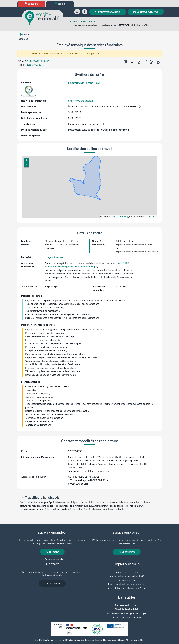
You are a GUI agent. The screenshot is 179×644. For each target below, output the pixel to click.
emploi (60, 4)
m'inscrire (52, 552)
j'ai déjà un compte (52, 559)
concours (32, 4)
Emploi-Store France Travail (127, 617)
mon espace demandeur (108, 12)
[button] (26, 160)
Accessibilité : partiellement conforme (127, 588)
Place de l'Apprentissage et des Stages (127, 613)
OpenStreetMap (120, 216)
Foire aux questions (127, 580)
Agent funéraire (54, 257)
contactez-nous (52, 584)
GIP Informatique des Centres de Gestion (83, 640)
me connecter (127, 552)
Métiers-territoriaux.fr (127, 605)
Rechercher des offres (127, 572)
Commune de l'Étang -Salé (84, 83)
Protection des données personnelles (127, 584)
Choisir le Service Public (127, 609)
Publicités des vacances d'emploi (125, 576)
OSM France (150, 216)
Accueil (73, 21)
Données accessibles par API (116, 640)
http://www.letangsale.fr (81, 101)
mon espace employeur (146, 12)
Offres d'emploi (88, 21)
